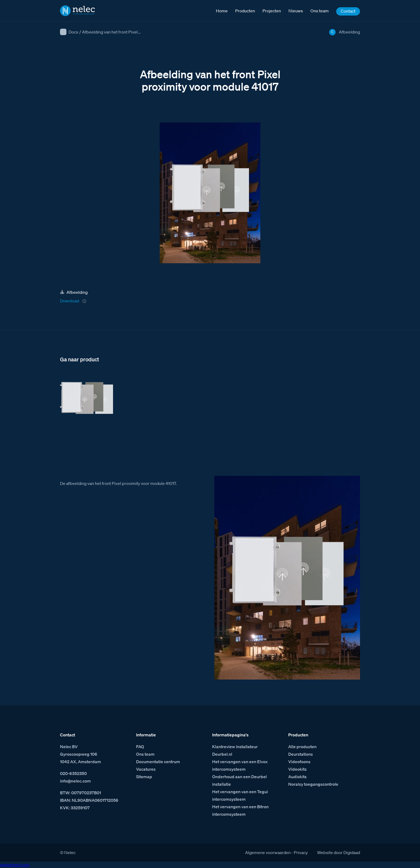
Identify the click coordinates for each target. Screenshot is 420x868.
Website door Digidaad (339, 852)
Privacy (301, 852)
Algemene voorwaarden (268, 852)
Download (70, 301)
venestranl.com (15, 865)
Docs (73, 32)
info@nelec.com (75, 781)
